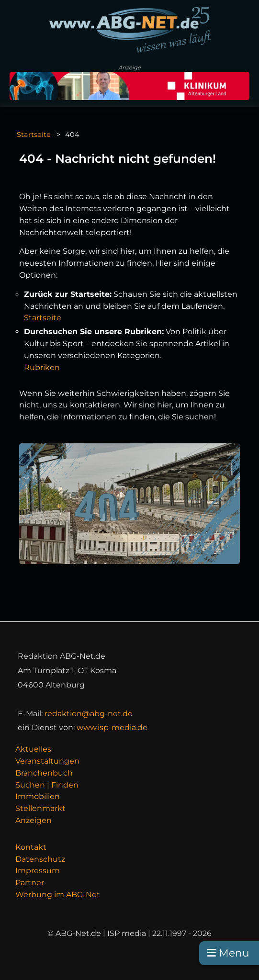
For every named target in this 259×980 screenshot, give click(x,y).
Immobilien (38, 796)
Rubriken (42, 367)
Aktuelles (33, 749)
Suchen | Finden (47, 785)
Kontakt (31, 847)
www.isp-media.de (112, 727)
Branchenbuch (44, 773)
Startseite (34, 135)
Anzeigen (34, 820)
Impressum (38, 871)
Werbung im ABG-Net (58, 895)
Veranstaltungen (47, 761)
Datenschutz (40, 859)
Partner (30, 883)
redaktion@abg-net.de (89, 714)
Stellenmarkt (40, 808)
